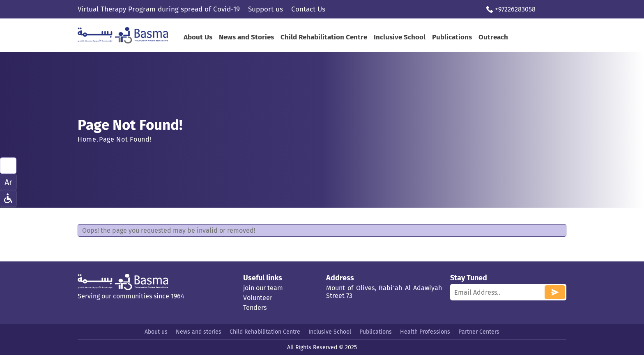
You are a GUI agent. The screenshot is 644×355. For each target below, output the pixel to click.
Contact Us (308, 9)
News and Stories (246, 37)
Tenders (255, 308)
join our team (263, 288)
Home (87, 139)
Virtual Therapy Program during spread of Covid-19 (159, 9)
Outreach (493, 37)
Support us (266, 9)
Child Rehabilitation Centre (324, 37)
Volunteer (258, 298)
